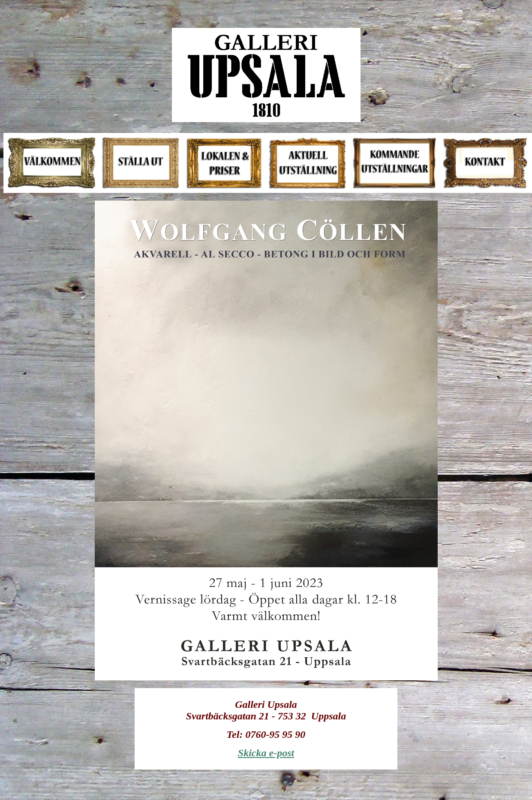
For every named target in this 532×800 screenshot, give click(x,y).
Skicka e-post (266, 753)
